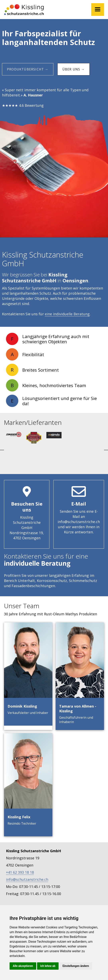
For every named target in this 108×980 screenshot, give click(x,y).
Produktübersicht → (28, 69)
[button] (98, 10)
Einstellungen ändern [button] (76, 966)
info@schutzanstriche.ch (27, 879)
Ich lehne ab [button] (48, 966)
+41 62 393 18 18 (20, 872)
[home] (24, 10)
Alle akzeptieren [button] (23, 966)
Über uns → (74, 69)
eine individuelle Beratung (67, 314)
